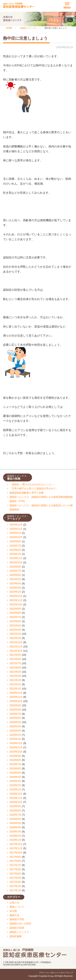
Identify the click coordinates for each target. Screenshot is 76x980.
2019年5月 (15, 773)
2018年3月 (15, 832)
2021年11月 (16, 647)
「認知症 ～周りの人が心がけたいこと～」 (33, 484)
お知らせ (14, 903)
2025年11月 (16, 529)
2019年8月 (15, 760)
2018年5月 (15, 823)
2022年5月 (15, 626)
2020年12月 (16, 693)
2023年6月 (15, 575)
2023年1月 (15, 592)
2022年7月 (15, 617)
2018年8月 (15, 811)
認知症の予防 (17, 919)
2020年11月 (16, 697)
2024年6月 (15, 550)
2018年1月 (15, 840)
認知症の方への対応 (20, 924)
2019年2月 (15, 785)
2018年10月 (16, 802)
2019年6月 (15, 769)
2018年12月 (16, 794)
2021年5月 (15, 672)
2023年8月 (15, 567)
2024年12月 (16, 537)
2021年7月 (15, 663)
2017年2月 (15, 886)
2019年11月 (16, 747)
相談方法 (14, 915)
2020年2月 (15, 735)
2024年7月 (15, 546)
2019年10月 (16, 752)
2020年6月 (15, 718)
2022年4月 (15, 630)
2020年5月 (15, 722)
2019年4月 (15, 777)
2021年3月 (15, 680)
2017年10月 (16, 853)
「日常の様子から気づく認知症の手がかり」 (34, 488)
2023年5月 (15, 579)
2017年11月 (16, 848)
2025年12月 (16, 525)
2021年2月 (15, 684)
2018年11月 (16, 798)
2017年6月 (15, 869)
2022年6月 (15, 621)
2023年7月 (15, 571)
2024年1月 (15, 554)
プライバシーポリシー (49, 973)
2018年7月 (15, 815)
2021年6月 (15, 668)
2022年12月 (16, 596)
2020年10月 (16, 701)
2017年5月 (15, 874)
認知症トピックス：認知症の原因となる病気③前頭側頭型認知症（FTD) (41, 499)
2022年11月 (16, 600)
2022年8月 (15, 613)
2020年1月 (15, 739)
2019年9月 (15, 756)
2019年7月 (15, 764)
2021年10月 (16, 651)
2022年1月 (15, 638)
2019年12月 (16, 743)
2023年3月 (15, 588)
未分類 (13, 911)
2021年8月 (15, 659)
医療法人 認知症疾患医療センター (19, 5)
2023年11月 (16, 558)
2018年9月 (15, 806)
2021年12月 (16, 642)
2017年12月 (16, 844)
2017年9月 (15, 857)
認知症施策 (16, 936)
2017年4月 (15, 878)
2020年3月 (15, 731)
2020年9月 (15, 705)
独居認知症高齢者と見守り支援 (27, 493)
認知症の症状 (17, 928)
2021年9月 (15, 655)
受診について (17, 907)
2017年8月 (15, 861)
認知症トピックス (19, 932)
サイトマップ (67, 973)
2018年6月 (15, 819)
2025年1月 (15, 533)
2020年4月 (15, 726)
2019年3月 (15, 781)
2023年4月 (15, 584)
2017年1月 (15, 890)
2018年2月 (15, 836)
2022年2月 (15, 634)
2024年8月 (15, 541)
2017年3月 (15, 882)
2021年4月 (15, 676)
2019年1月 (15, 790)
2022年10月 (16, 605)
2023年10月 (16, 562)
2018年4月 (15, 827)
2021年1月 (15, 689)
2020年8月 (15, 710)
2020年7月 (15, 714)
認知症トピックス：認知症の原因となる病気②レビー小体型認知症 (41, 508)
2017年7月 (15, 865)
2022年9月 (15, 609)
